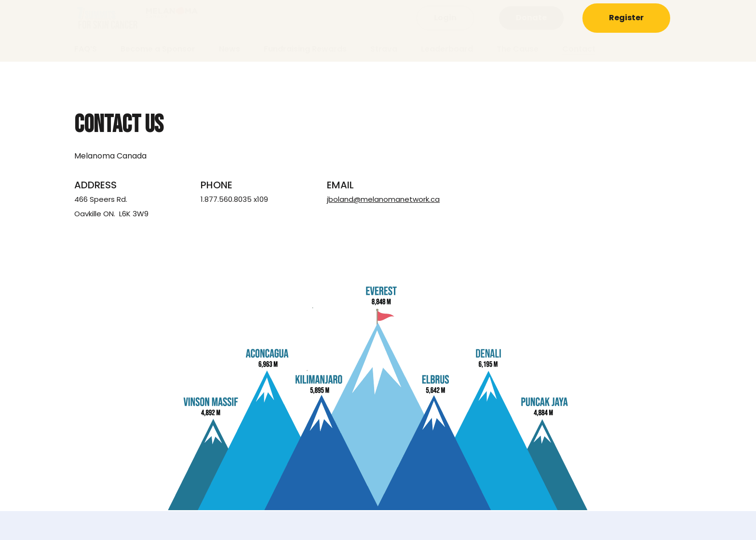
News (229, 49)
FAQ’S (86, 49)
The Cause (518, 49)
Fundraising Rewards (305, 49)
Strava (384, 49)
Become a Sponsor (158, 49)
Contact (579, 49)
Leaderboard (447, 49)
